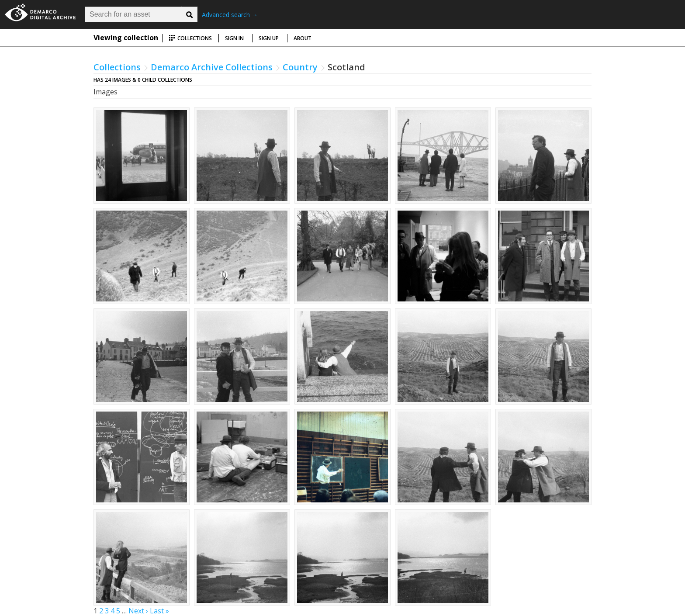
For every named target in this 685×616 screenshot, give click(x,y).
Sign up (269, 38)
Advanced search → (230, 15)
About (303, 38)
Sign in (234, 38)
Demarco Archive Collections (212, 67)
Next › (138, 611)
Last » (159, 611)
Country (300, 67)
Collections (190, 38)
